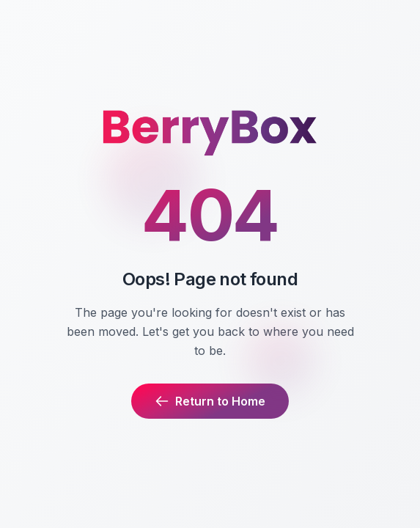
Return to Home (210, 401)
